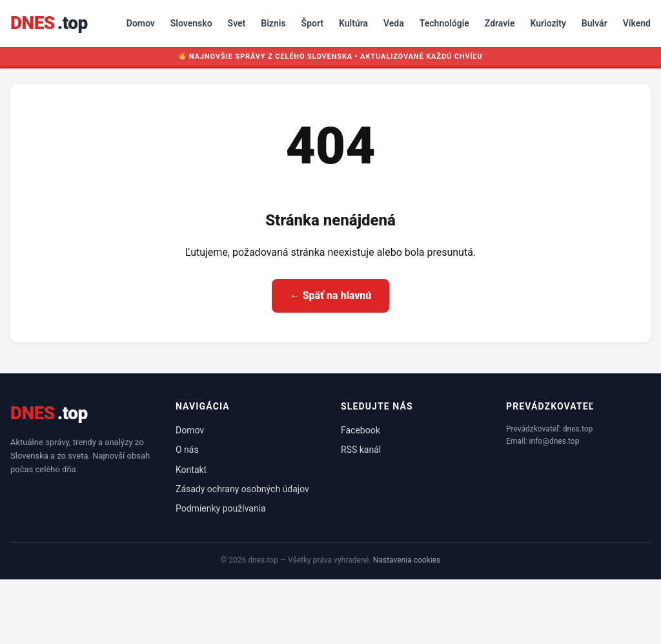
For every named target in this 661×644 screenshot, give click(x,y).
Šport (312, 23)
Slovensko (191, 23)
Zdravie (500, 23)
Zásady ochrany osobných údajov (242, 489)
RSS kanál (361, 450)
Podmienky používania (221, 508)
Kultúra (353, 23)
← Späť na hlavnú (331, 296)
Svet (237, 23)
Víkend (637, 23)
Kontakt (191, 470)
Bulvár (595, 23)
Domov (141, 23)
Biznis (273, 23)
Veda (394, 23)
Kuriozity (548, 23)
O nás (187, 450)
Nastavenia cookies (407, 560)
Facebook (361, 430)
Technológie (444, 23)
